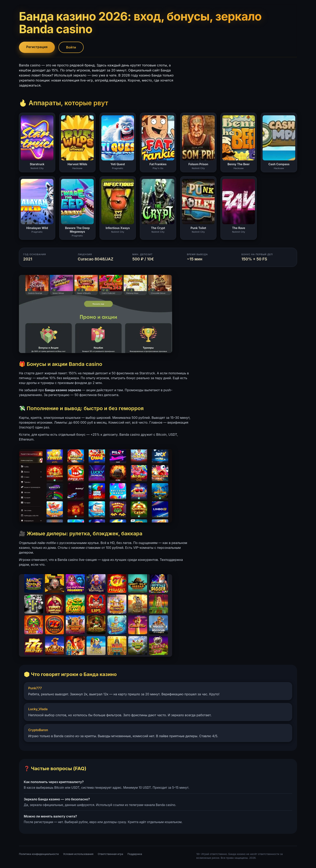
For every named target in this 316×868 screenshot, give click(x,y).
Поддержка (135, 854)
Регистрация (37, 47)
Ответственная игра (110, 854)
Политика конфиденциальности (39, 854)
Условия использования (78, 854)
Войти (71, 47)
